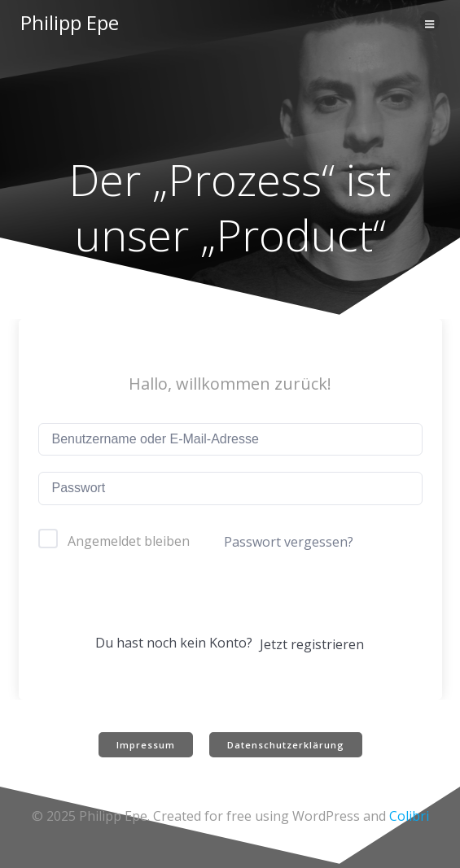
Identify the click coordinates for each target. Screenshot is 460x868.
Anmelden (230, 600)
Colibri (409, 816)
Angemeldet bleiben (129, 541)
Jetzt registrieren (312, 644)
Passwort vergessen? (289, 542)
